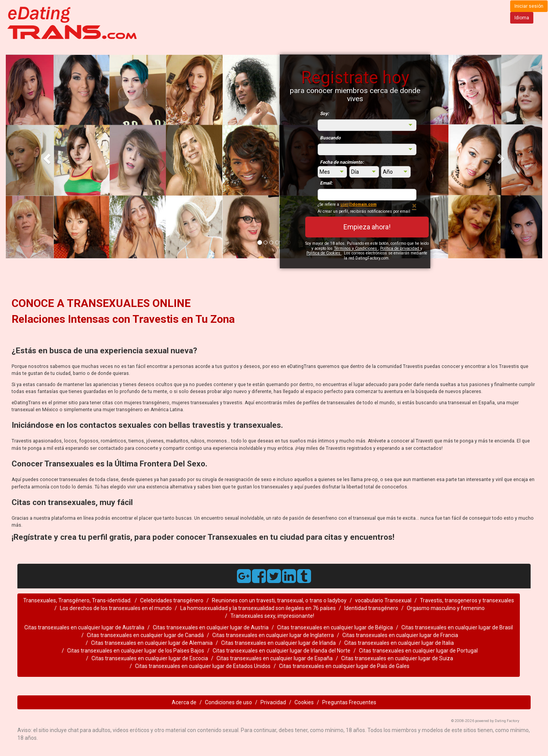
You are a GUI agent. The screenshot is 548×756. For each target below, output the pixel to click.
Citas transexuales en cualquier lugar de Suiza (397, 658)
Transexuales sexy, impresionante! (272, 616)
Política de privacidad (400, 248)
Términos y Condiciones (356, 248)
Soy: (324, 114)
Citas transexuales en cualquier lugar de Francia (400, 635)
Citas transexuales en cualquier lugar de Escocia (150, 658)
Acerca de (184, 702)
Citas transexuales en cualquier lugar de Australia (84, 627)
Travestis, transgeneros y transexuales (467, 600)
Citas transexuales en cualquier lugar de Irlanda (278, 643)
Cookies (304, 702)
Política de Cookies (324, 253)
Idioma (522, 18)
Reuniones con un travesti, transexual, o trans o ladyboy (279, 600)
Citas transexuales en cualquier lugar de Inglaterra (273, 635)
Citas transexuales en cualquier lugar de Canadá (145, 635)
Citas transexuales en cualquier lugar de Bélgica (335, 627)
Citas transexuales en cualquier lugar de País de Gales (344, 666)
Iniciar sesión (529, 6)
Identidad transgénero (371, 608)
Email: (326, 183)
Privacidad (273, 702)
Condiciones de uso (228, 702)
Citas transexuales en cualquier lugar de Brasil (457, 627)
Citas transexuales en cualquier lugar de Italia (399, 643)
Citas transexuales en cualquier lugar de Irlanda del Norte (282, 651)
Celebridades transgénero (172, 600)
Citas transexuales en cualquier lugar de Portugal (418, 651)
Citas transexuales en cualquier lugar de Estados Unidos (203, 666)
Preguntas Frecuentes (349, 702)
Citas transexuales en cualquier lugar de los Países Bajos (136, 651)
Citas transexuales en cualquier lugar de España (275, 658)
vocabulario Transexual (383, 600)
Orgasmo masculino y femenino (446, 608)
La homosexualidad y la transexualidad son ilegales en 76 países (258, 608)
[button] (46, 156)
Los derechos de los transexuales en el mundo (116, 608)
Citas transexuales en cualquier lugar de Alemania (152, 643)
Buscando (330, 138)
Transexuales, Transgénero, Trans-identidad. (77, 600)
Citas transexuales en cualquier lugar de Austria (211, 627)
